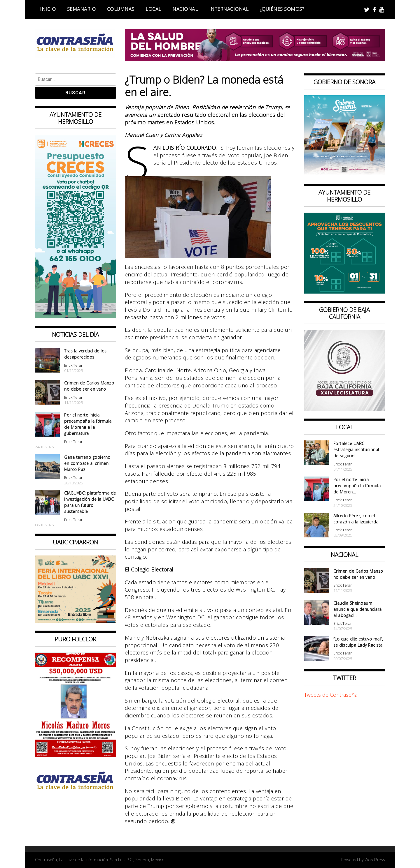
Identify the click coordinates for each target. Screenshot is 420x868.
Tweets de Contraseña (331, 695)
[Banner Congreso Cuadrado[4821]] (345, 409)
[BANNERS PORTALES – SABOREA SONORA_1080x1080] (345, 174)
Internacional (229, 9)
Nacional (185, 9)
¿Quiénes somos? (282, 9)
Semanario (82, 9)
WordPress (375, 860)
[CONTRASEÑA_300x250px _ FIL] (76, 621)
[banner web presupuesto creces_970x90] (76, 316)
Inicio (48, 9)
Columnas (121, 9)
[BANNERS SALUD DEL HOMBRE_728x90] (255, 59)
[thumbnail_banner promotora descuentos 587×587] (345, 292)
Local (153, 9)
